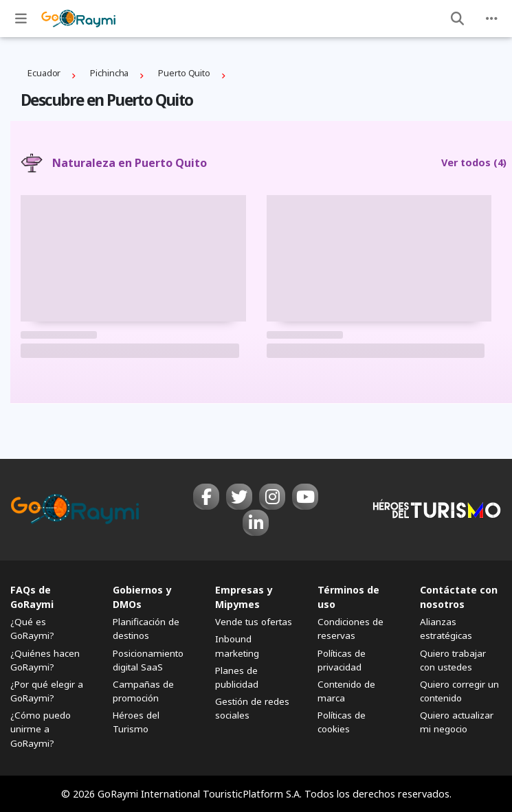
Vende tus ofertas (254, 622)
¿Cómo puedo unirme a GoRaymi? (41, 729)
